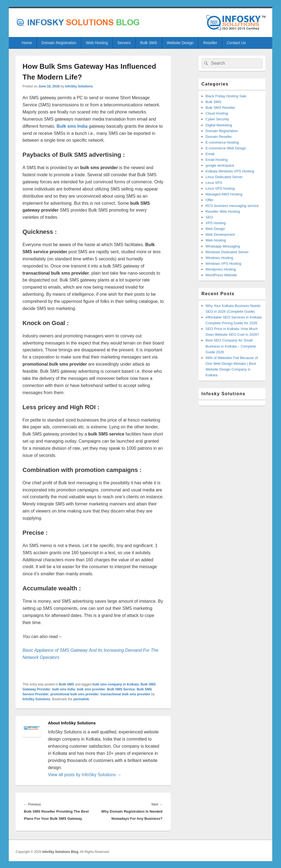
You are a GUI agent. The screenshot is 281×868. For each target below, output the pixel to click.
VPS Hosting (216, 223)
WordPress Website (221, 275)
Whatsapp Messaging (223, 246)
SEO (209, 217)
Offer (210, 200)
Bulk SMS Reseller (220, 108)
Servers (124, 43)
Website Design (180, 43)
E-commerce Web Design (226, 148)
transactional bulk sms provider (125, 694)
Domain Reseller (219, 137)
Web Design (215, 229)
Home (27, 43)
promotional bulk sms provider (74, 694)
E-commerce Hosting (222, 142)
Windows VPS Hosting (223, 264)
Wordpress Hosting (221, 269)
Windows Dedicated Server (227, 252)
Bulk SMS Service (121, 689)
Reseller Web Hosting (223, 211)
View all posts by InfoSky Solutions (85, 775)
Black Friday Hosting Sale (226, 96)
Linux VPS (214, 183)
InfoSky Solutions (79, 86)
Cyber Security (217, 119)
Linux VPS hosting (220, 188)
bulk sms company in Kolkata (116, 684)
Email (210, 154)
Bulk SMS (149, 43)
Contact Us (236, 43)
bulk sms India (64, 689)
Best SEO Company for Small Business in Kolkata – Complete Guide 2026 (231, 346)
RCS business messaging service (232, 206)
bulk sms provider (91, 689)
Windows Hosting (219, 258)
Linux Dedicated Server (224, 177)
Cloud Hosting (217, 113)
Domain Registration (59, 43)
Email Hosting (217, 160)
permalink (81, 699)
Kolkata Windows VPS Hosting (230, 171)
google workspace (220, 165)
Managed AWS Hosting (224, 194)
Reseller (210, 43)
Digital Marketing (219, 125)
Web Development (220, 234)
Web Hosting (97, 43)
